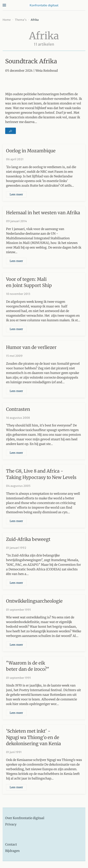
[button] (4, 5)
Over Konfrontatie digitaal (25, 818)
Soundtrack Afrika (31, 61)
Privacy (11, 824)
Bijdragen (12, 851)
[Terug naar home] (44, 5)
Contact (11, 844)
